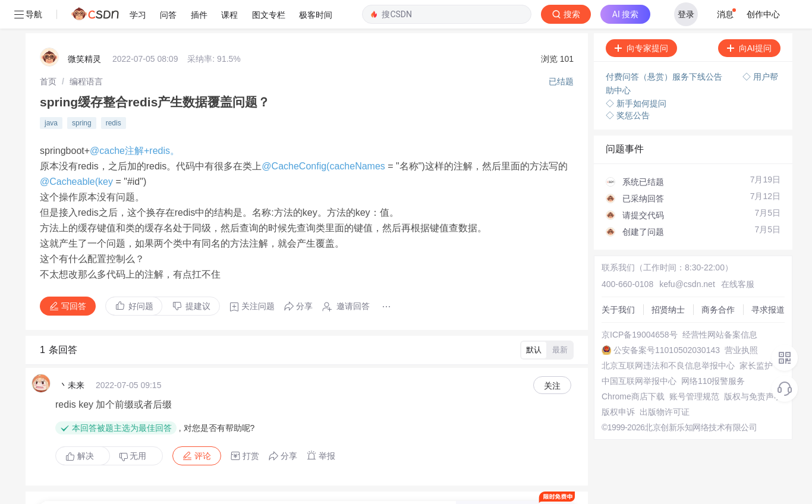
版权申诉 (614, 383)
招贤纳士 (664, 281)
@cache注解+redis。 (135, 122)
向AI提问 (745, 20)
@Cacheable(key (78, 153)
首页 (48, 53)
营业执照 (737, 322)
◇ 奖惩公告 (624, 87)
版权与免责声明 (749, 368)
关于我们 (614, 281)
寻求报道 (764, 281)
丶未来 (72, 357)
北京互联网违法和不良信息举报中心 (664, 337)
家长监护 (752, 337)
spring (82, 94)
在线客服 (734, 256)
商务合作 (714, 281)
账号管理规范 (690, 368)
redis (114, 94)
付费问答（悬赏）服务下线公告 (661, 48)
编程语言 (86, 53)
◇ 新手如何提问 (632, 75)
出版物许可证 (660, 383)
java (51, 94)
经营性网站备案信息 (716, 306)
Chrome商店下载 (629, 368)
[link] (48, 53)
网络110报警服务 (709, 352)
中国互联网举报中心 (635, 352)
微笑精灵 (84, 30)
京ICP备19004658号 (635, 306)
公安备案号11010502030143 (662, 322)
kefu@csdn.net (683, 256)
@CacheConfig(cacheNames (325, 138)
